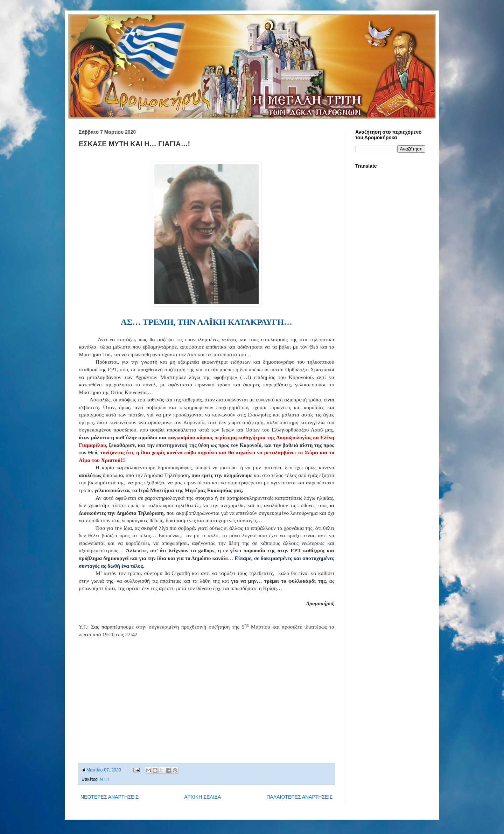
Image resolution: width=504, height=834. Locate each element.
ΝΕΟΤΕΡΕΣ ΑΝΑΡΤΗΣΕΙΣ (110, 797)
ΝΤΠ (104, 779)
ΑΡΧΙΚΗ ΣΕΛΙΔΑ (202, 797)
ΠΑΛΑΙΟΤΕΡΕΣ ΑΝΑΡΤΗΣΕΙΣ (299, 797)
